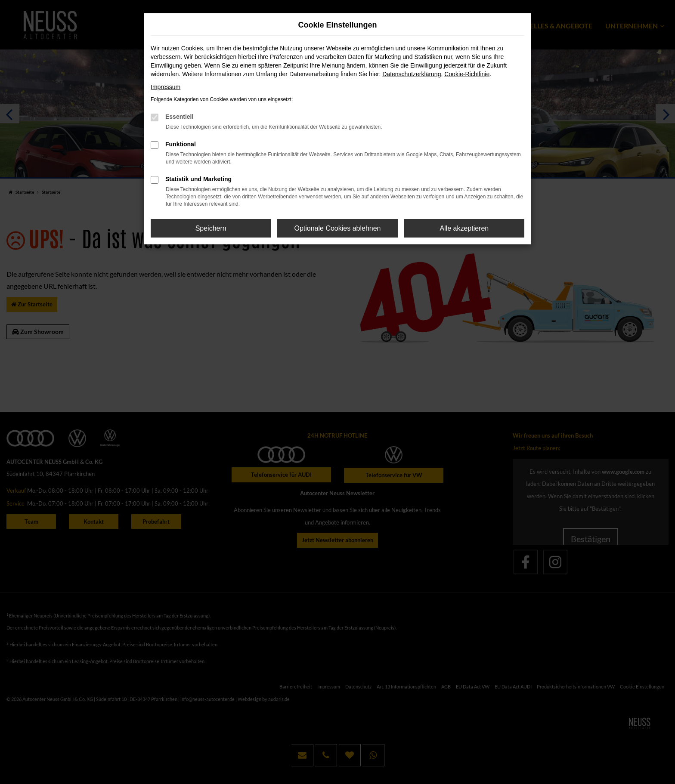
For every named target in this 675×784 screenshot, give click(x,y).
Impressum (166, 87)
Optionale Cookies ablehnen (337, 228)
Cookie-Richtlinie (467, 74)
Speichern (211, 228)
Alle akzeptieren (464, 228)
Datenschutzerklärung (412, 74)
